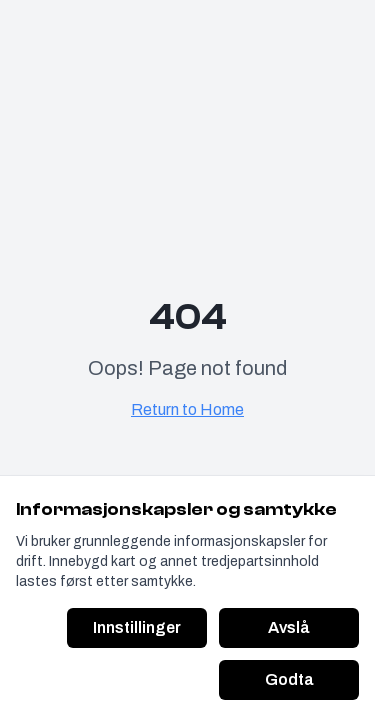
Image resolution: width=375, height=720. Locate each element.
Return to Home (187, 409)
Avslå (289, 627)
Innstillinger (137, 627)
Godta (289, 679)
